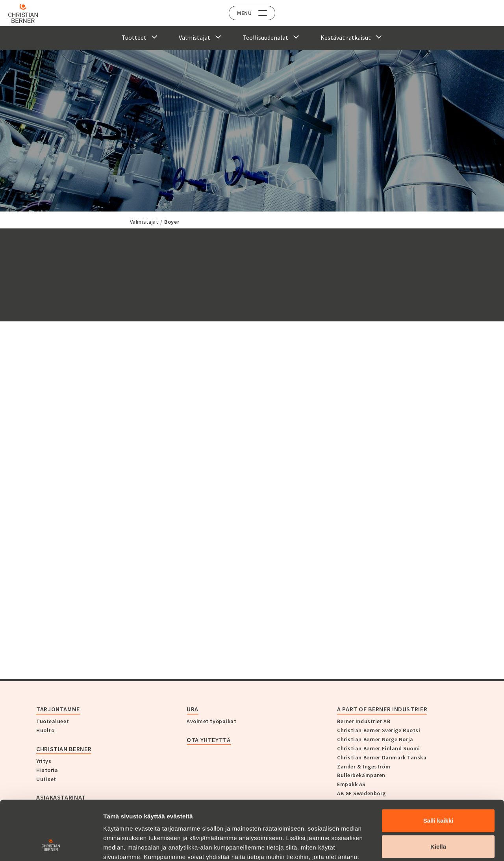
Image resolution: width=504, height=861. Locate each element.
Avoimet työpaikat (212, 721)
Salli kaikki (438, 768)
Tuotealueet (53, 721)
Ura (193, 709)
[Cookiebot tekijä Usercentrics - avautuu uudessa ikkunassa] (51, 846)
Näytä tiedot (421, 845)
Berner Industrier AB (364, 721)
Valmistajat (144, 222)
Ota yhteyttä (209, 740)
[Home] (29, 13)
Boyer (172, 222)
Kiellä (438, 794)
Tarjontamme (58, 709)
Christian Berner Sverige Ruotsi (379, 730)
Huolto (45, 730)
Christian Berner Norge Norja (375, 739)
